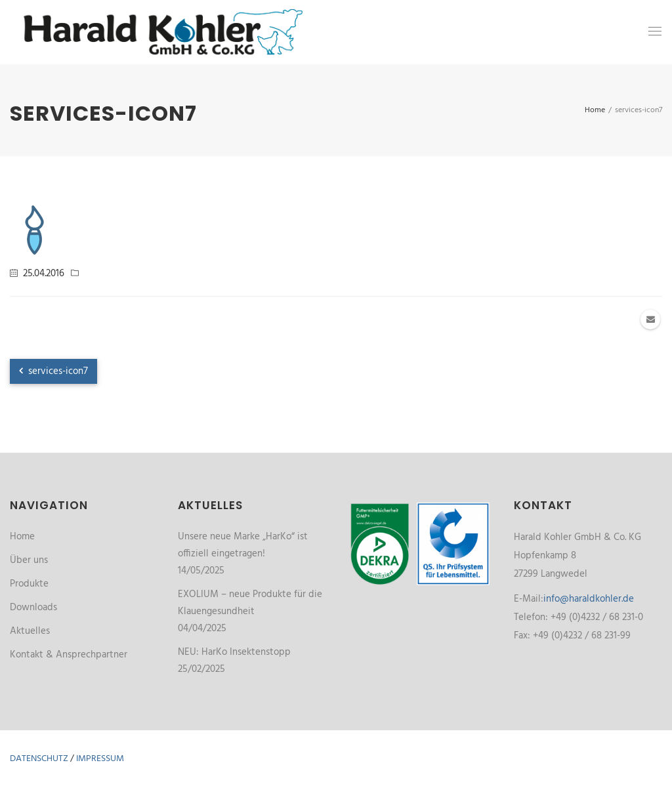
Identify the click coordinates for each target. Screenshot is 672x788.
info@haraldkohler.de (589, 599)
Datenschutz (39, 759)
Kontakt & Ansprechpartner (69, 655)
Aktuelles (30, 631)
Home (22, 537)
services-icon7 (53, 371)
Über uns (29, 560)
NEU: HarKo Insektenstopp (234, 652)
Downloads (33, 608)
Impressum (100, 759)
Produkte (29, 584)
